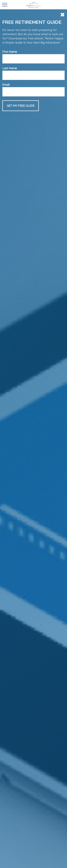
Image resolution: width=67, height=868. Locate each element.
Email (6, 85)
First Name (10, 52)
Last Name (10, 68)
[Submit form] (21, 106)
